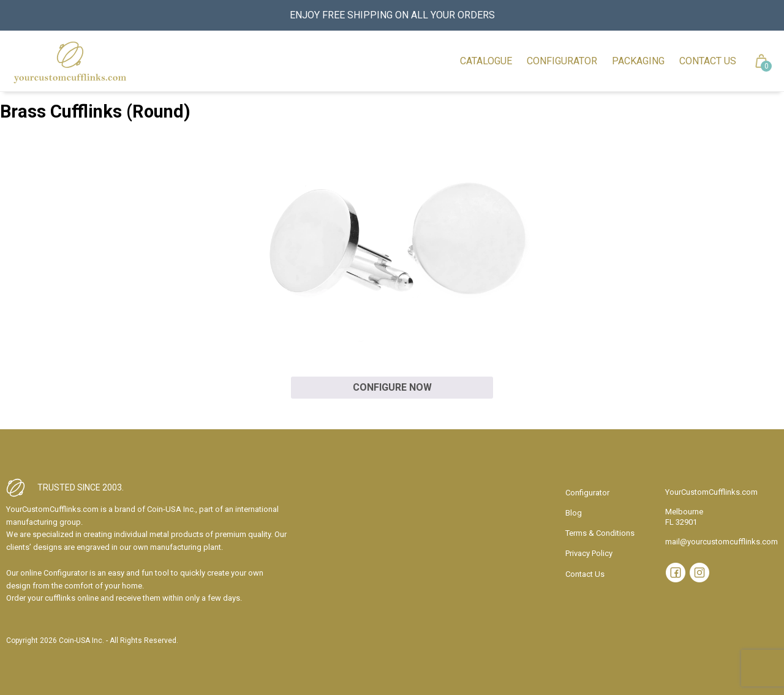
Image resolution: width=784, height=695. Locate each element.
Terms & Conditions (600, 533)
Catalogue (486, 61)
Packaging (638, 61)
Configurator (562, 61)
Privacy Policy (589, 553)
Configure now (392, 387)
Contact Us (708, 61)
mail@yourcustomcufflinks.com (722, 542)
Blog (574, 513)
